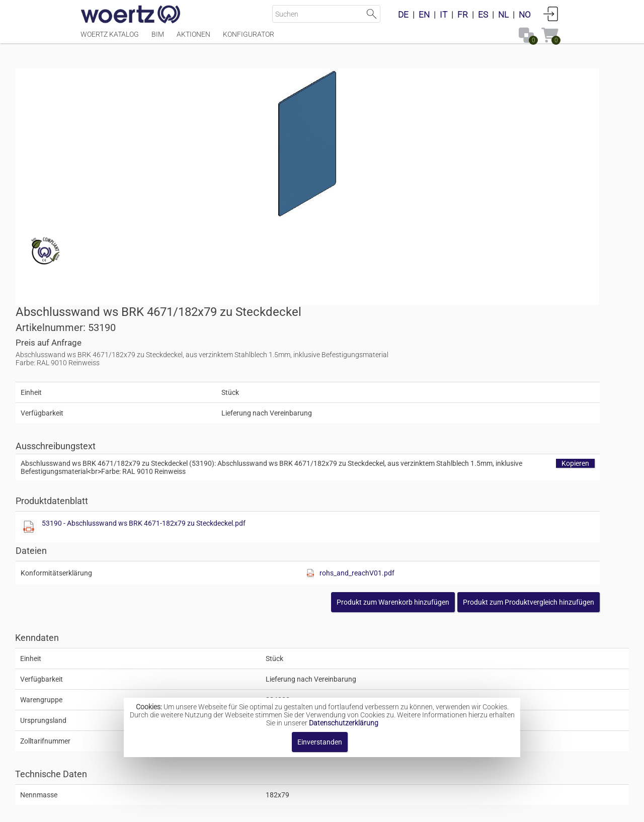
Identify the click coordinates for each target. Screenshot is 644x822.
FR (463, 15)
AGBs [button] (317, 809)
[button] (492, 408)
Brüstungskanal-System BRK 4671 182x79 (355, 678)
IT (444, 15)
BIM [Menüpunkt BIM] (158, 39)
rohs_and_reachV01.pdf (498, 379)
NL (503, 15)
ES (483, 15)
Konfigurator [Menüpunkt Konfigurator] (249, 39)
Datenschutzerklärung (344, 723)
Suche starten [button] (372, 14)
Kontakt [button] (282, 809)
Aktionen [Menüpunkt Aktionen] (193, 39)
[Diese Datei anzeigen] (340, 334)
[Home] (131, 15)
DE (403, 15)
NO (525, 15)
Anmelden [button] (551, 14)
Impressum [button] (237, 809)
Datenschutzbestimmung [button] (383, 809)
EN (424, 15)
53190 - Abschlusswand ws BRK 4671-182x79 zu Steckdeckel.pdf (455, 330)
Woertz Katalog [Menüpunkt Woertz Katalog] (110, 39)
